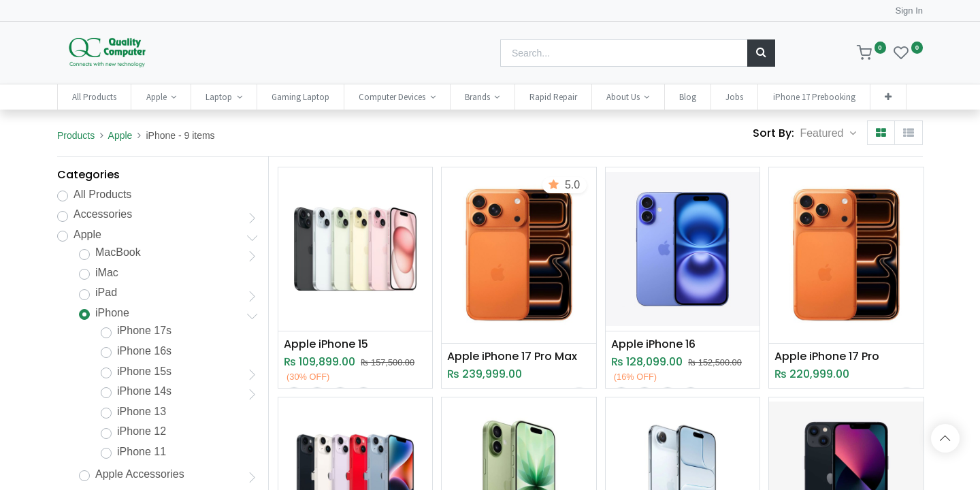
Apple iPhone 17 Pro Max (512, 357)
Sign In (909, 11)
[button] (888, 97)
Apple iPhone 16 (653, 344)
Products (76, 135)
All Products (102, 194)
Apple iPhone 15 (326, 344)
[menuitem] (94, 97)
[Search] (761, 53)
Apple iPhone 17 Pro (827, 357)
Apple (120, 135)
